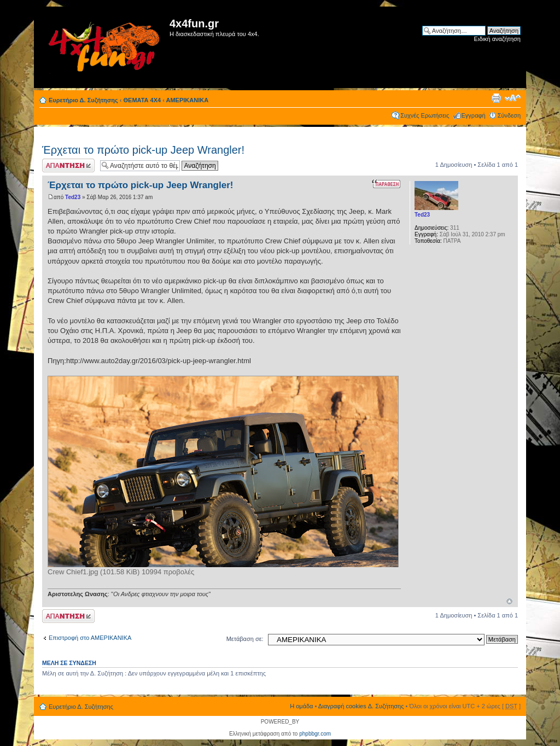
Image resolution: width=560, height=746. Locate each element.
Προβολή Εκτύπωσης (496, 98)
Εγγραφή (474, 115)
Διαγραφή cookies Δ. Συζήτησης (361, 706)
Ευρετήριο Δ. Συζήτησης (83, 100)
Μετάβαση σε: (245, 639)
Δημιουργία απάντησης (68, 165)
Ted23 (73, 197)
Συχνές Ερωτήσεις (425, 115)
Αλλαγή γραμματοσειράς (513, 98)
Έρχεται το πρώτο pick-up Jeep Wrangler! (143, 150)
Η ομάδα (301, 706)
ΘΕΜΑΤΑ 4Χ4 (142, 100)
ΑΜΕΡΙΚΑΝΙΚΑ (188, 100)
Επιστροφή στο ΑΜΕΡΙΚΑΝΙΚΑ (90, 638)
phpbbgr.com (315, 734)
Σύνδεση (509, 115)
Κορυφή (509, 601)
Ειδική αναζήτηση (497, 39)
